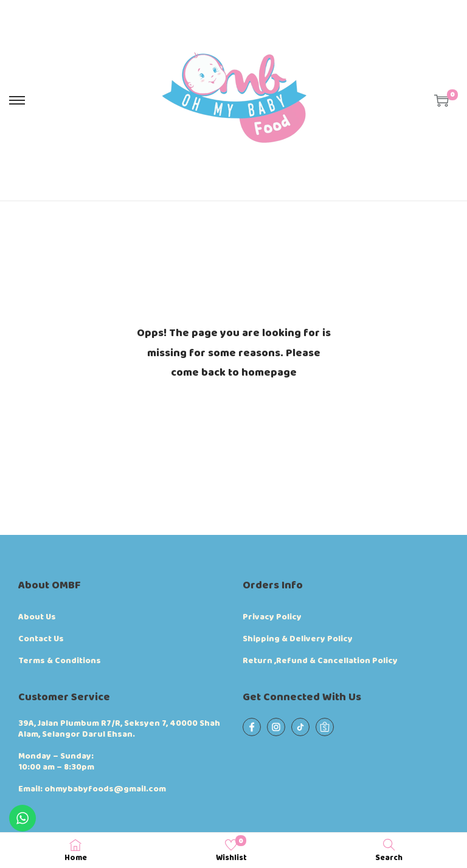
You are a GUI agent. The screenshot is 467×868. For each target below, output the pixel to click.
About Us (37, 617)
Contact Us (41, 639)
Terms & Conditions (60, 661)
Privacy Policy (272, 617)
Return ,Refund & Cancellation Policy (320, 661)
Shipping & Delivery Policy (298, 639)
